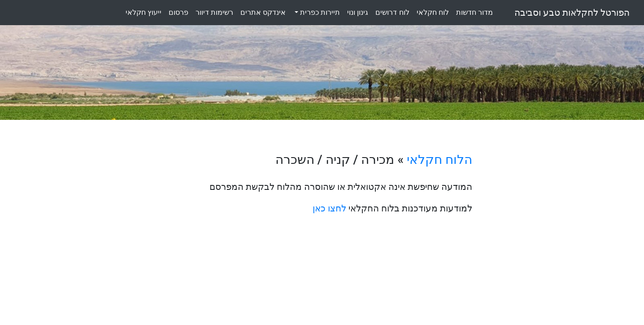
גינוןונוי (358, 12)
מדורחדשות (474, 12)
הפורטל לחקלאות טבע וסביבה (572, 13)
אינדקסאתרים (263, 12)
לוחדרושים (392, 12)
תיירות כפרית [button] (319, 12)
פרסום (178, 12)
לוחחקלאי (433, 12)
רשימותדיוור (214, 12)
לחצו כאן (329, 208)
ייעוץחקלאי (144, 12)
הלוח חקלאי (439, 160)
